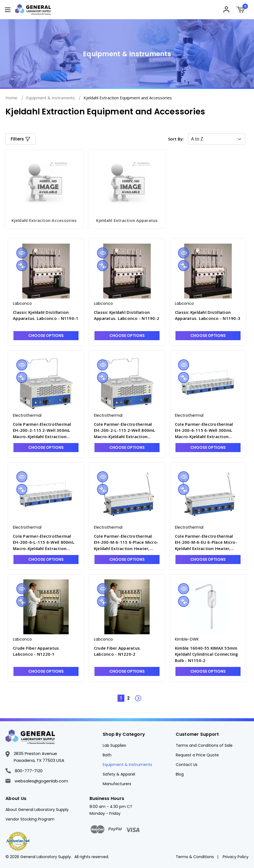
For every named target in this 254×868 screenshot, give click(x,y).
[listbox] (217, 139)
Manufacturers (117, 784)
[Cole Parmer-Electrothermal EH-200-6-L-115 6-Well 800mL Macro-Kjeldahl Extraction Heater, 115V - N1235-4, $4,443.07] (46, 495)
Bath (107, 755)
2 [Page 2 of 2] (128, 698)
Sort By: (176, 139)
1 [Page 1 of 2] (121, 698)
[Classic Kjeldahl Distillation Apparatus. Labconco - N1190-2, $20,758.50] (127, 271)
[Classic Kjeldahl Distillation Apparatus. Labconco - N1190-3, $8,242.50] (208, 271)
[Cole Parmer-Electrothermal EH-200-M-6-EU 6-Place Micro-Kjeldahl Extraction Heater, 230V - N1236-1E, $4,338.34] (208, 495)
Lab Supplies (114, 745)
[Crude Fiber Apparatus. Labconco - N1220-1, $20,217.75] (46, 607)
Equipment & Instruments (127, 765)
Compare (22, 266)
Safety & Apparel (119, 774)
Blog (180, 774)
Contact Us (187, 765)
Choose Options (46, 336)
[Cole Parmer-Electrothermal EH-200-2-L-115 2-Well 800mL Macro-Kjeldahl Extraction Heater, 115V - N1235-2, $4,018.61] (127, 383)
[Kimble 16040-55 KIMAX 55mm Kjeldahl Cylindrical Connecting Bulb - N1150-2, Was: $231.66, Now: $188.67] (208, 607)
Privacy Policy (236, 857)
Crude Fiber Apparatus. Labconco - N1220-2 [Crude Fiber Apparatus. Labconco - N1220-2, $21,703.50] (118, 651)
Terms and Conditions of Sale (204, 745)
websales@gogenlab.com (37, 781)
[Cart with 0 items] (242, 10)
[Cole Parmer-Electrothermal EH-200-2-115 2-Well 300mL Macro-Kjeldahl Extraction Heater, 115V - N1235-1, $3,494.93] (46, 383)
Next (135, 695)
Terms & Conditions (195, 857)
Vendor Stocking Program (30, 819)
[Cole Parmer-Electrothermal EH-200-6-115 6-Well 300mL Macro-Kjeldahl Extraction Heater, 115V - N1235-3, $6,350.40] (208, 383)
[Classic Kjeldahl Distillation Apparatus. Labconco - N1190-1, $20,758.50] (46, 271)
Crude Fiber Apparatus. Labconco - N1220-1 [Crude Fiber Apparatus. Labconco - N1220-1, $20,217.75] (37, 651)
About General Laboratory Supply (37, 810)
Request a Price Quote (197, 755)
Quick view (22, 253)
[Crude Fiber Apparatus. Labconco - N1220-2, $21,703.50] (127, 607)
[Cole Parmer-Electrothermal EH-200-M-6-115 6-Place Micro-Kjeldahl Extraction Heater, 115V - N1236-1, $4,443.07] (127, 495)
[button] (21, 139)
